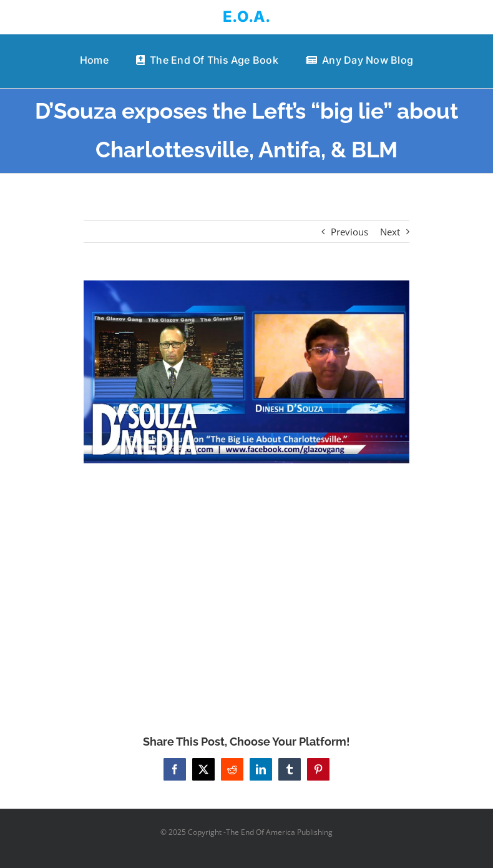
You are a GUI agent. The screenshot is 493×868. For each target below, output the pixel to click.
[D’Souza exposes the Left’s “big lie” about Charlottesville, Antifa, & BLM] (246, 372)
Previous (349, 232)
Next (390, 232)
